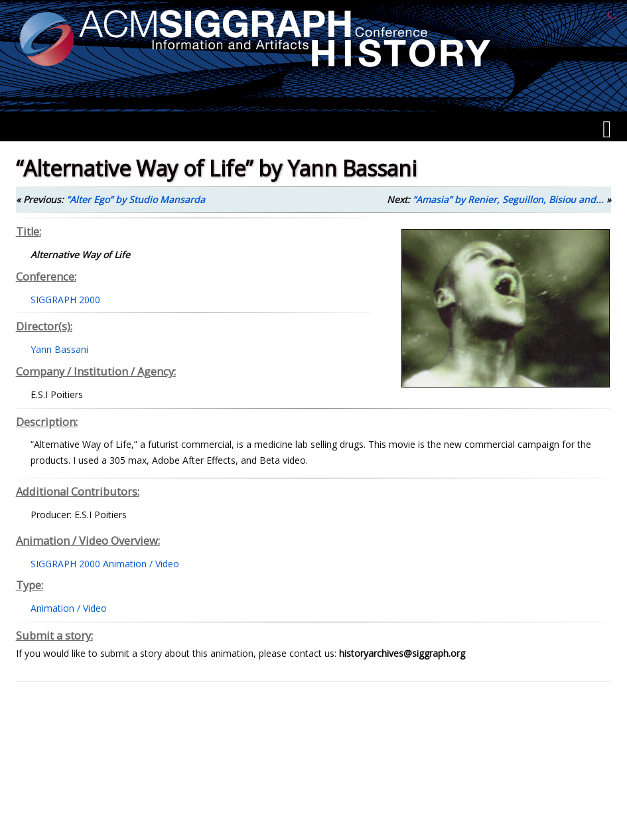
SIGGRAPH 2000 (65, 300)
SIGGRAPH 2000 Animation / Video (105, 564)
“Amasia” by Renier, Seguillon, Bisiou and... (508, 199)
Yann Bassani (59, 349)
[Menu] (607, 129)
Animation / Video (69, 608)
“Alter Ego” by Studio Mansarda (136, 199)
